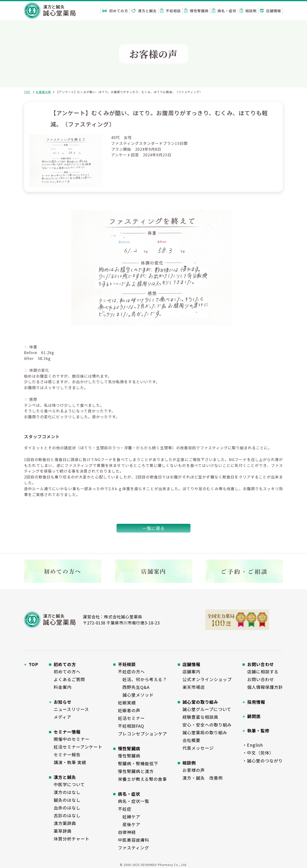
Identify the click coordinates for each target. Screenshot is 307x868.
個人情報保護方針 (265, 687)
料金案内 (63, 687)
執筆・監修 (258, 730)
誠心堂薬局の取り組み (205, 732)
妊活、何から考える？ (142, 679)
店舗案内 (191, 671)
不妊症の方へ (131, 671)
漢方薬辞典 (65, 823)
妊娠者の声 (129, 710)
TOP (27, 92)
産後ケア (129, 824)
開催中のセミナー (72, 739)
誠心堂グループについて (207, 709)
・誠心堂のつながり (263, 761)
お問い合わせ (261, 679)
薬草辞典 (63, 831)
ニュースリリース (71, 709)
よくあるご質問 (69, 679)
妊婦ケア (129, 817)
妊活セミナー (131, 718)
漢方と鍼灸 (144, 11)
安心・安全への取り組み (207, 725)
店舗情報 (271, 11)
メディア (63, 717)
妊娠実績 (127, 702)
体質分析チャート (72, 839)
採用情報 (256, 702)
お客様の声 (43, 92)
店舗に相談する (263, 671)
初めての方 (115, 11)
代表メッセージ (198, 748)
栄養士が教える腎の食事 (142, 779)
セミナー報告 (67, 754)
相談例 (248, 11)
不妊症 (125, 809)
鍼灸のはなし (67, 800)
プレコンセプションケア (143, 734)
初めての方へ (67, 671)
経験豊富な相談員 (200, 717)
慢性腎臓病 (196, 11)
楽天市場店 (194, 687)
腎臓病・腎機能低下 (138, 763)
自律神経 (127, 832)
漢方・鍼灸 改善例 (203, 778)
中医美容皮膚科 (134, 840)
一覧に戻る (154, 528)
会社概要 (191, 740)
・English (253, 745)
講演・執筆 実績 (70, 762)
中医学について (69, 784)
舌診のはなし (67, 815)
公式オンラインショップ (207, 679)
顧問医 (254, 716)
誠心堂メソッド (136, 695)
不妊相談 (170, 11)
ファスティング (133, 848)
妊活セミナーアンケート (78, 747)
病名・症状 (224, 11)
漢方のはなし (67, 792)
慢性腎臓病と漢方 (136, 771)
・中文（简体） (258, 753)
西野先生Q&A (134, 687)
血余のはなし (67, 808)
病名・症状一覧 (134, 801)
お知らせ (63, 702)
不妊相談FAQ (131, 726)
